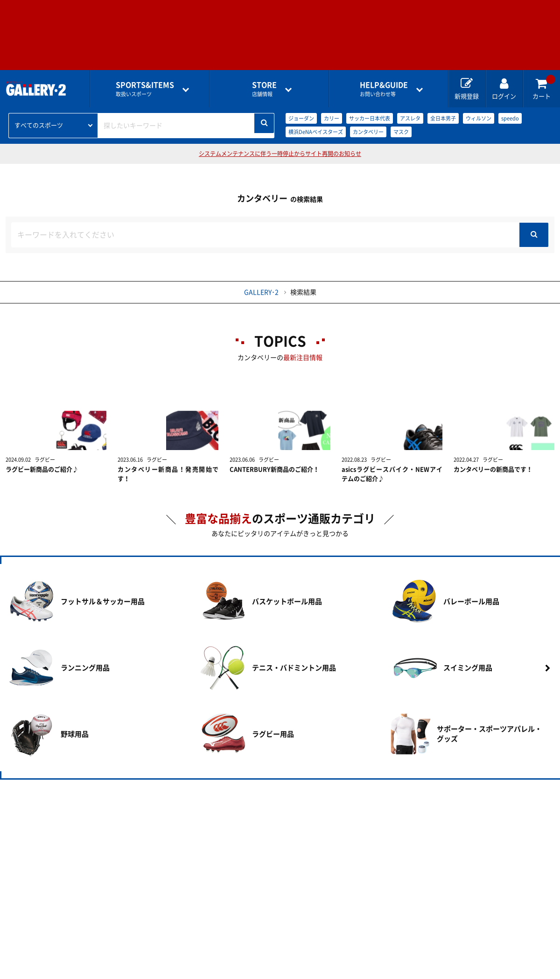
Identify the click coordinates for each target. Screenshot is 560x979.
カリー (332, 118)
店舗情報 (264, 89)
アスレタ (410, 118)
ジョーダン (301, 118)
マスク (401, 132)
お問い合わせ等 (384, 89)
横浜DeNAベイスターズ (316, 132)
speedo (510, 118)
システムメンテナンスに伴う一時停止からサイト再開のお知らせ (280, 154)
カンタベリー (368, 132)
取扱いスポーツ (145, 89)
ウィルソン (479, 118)
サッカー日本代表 (370, 118)
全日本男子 (443, 118)
